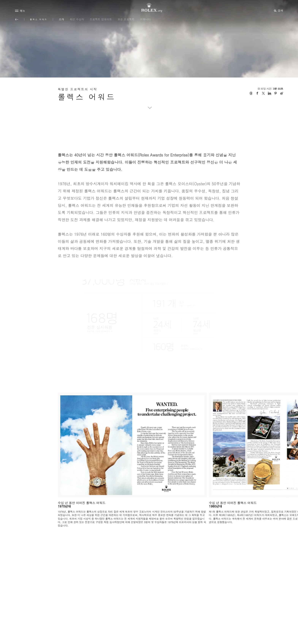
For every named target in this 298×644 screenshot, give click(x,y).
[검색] (278, 10)
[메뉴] (20, 11)
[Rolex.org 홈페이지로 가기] (149, 8)
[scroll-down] (149, 103)
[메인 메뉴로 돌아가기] (17, 19)
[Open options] (149, 319)
